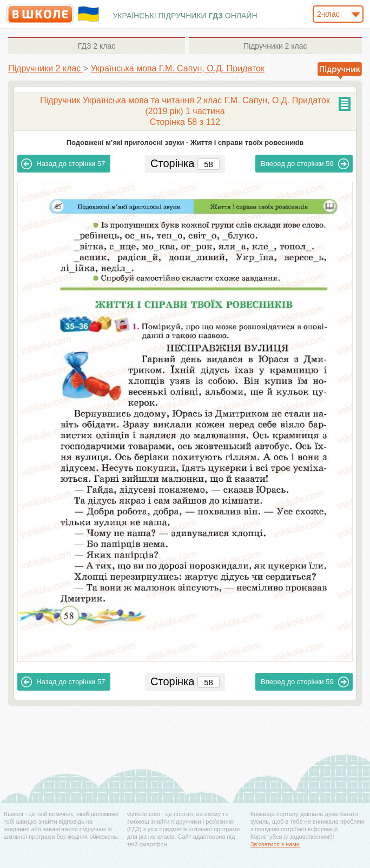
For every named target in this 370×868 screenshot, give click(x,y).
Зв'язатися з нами (275, 844)
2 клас (97, 46)
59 (305, 164)
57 (63, 164)
